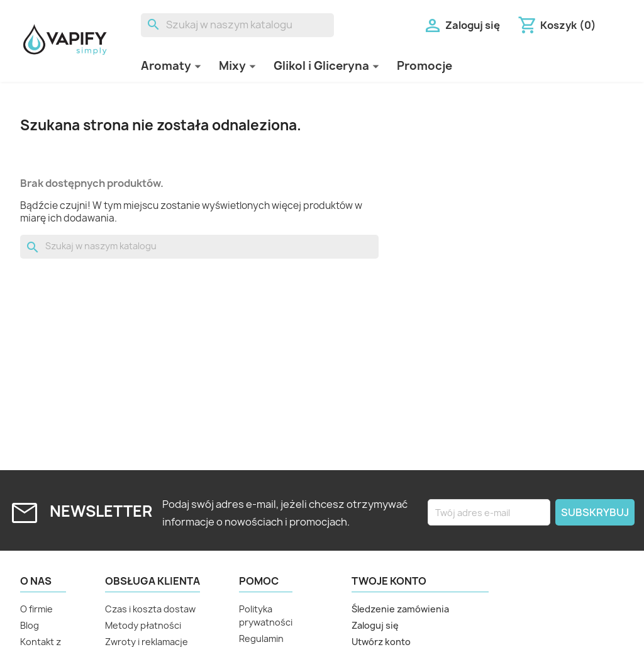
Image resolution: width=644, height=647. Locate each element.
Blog (30, 625)
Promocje (425, 66)
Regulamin (261, 639)
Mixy (232, 66)
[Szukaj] (237, 25)
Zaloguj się (375, 625)
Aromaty (166, 66)
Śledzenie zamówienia (400, 609)
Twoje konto (389, 581)
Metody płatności (143, 625)
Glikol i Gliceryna (321, 66)
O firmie (36, 609)
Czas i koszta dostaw (150, 609)
